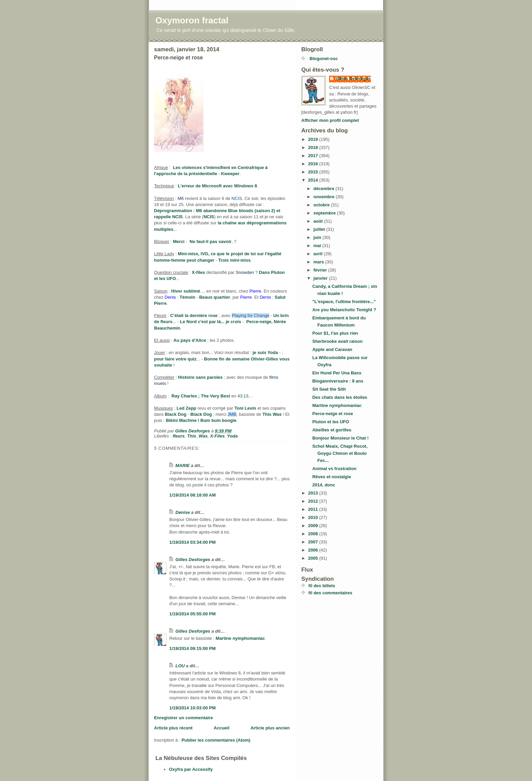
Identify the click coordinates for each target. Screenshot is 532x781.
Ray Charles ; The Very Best (201, 396)
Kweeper (230, 174)
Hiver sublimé (186, 291)
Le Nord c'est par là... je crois (211, 322)
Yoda (232, 436)
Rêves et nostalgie (331, 477)
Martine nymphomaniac (240, 638)
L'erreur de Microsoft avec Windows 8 (217, 186)
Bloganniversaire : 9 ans (338, 381)
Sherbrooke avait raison (337, 341)
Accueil (222, 728)
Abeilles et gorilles (332, 430)
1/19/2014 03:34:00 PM (193, 542)
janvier (321, 278)
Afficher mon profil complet (330, 120)
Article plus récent (173, 728)
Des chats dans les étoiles (340, 397)
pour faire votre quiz (175, 359)
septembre (325, 213)
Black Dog (176, 414)
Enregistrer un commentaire (183, 718)
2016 (314, 164)
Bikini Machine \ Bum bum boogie (201, 420)
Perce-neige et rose (332, 414)
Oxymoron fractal (192, 20)
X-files (198, 272)
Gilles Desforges (193, 560)
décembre (325, 189)
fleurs (179, 436)
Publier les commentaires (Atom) (216, 740)
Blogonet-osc (323, 59)
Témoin (187, 297)
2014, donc (324, 485)
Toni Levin (245, 408)
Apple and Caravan (332, 349)
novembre (325, 197)
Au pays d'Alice (190, 340)
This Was (272, 414)
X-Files (217, 436)
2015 (314, 172)
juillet (320, 229)
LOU (180, 666)
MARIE (183, 466)
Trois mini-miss (234, 260)
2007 (314, 542)
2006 (314, 550)
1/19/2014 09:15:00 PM (193, 648)
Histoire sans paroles (201, 377)
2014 (314, 180)
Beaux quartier (215, 297)
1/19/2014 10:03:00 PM (193, 708)
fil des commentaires (330, 593)
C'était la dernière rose (194, 315)
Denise (183, 512)
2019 (314, 139)
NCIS (209, 217)
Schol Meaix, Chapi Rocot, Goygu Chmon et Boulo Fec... (340, 453)
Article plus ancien (270, 728)
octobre (322, 205)
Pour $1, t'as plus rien (335, 333)
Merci (179, 241)
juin (318, 237)
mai (318, 246)
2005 (314, 558)
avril (319, 254)
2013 (314, 493)
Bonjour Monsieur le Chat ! (340, 438)
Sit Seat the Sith (329, 389)
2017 (314, 156)
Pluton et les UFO (330, 422)
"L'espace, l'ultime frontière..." (344, 302)
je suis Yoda (265, 352)
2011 (314, 509)
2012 (314, 501)
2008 (314, 534)
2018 (314, 147)
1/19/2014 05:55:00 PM (193, 614)
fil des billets (322, 586)
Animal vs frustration (334, 469)
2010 (314, 517)
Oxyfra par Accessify (191, 769)
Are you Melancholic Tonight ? (344, 310)
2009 (314, 526)
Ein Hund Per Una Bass (337, 373)
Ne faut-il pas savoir (211, 241)
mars (319, 262)
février (321, 270)
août (319, 221)
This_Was (197, 436)
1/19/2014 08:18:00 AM (193, 495)
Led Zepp (186, 408)
